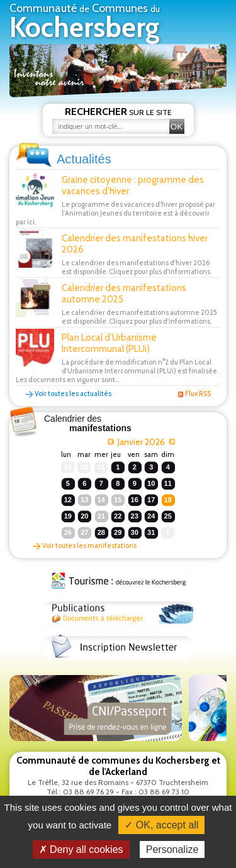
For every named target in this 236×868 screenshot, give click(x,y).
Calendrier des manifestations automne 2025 (124, 294)
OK (177, 127)
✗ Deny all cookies (81, 849)
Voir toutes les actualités (68, 393)
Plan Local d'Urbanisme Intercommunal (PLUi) (109, 343)
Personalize (172, 849)
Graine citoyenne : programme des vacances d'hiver (133, 185)
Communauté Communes (85, 23)
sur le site (118, 112)
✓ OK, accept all (161, 825)
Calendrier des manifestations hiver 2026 (135, 244)
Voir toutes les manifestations (85, 546)
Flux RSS (194, 393)
